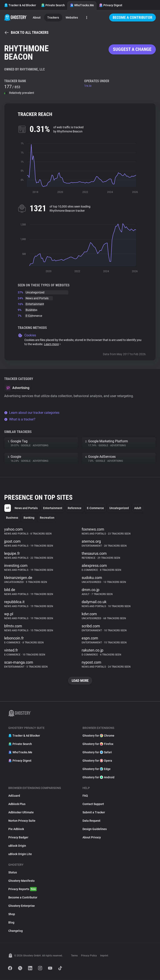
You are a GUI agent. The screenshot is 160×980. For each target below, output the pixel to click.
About (37, 18)
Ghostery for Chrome (98, 736)
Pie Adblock (16, 829)
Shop (12, 914)
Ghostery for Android (98, 777)
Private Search (53, 5)
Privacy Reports (22, 889)
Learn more (53, 344)
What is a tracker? (20, 419)
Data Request (91, 821)
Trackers (53, 18)
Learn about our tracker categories (32, 413)
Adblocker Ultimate (21, 813)
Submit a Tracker (94, 813)
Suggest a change (132, 49)
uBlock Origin (17, 846)
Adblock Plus (17, 804)
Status (13, 873)
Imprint (104, 956)
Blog (11, 923)
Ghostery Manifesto (21, 881)
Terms (74, 956)
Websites (72, 18)
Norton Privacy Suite (22, 821)
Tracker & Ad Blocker (20, 5)
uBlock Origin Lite (20, 854)
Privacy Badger (18, 838)
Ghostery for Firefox (98, 744)
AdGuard (14, 796)
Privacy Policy (89, 956)
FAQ (85, 796)
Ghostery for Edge (97, 769)
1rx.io (88, 86)
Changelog (16, 931)
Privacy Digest (111, 5)
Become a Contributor (132, 17)
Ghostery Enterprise (22, 906)
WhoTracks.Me (82, 5)
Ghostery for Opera (97, 761)
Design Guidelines (95, 829)
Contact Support (93, 804)
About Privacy (92, 838)
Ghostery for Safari (97, 752)
